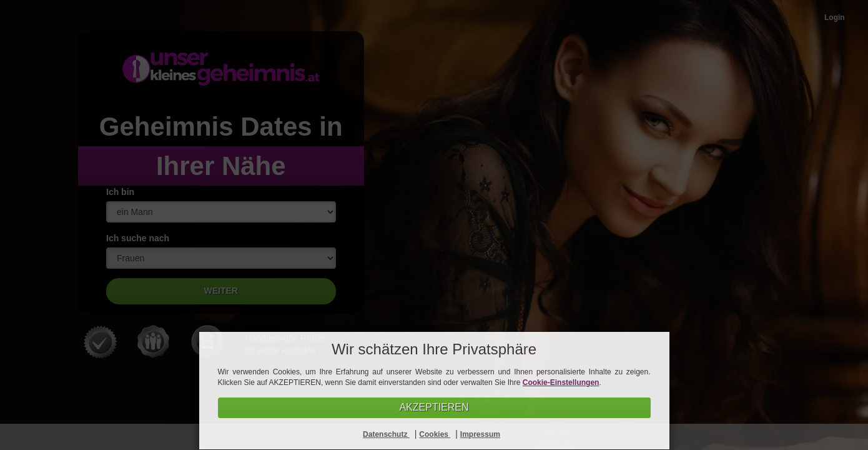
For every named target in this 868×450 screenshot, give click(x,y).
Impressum (480, 434)
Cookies (435, 434)
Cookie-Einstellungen (561, 382)
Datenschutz (386, 434)
